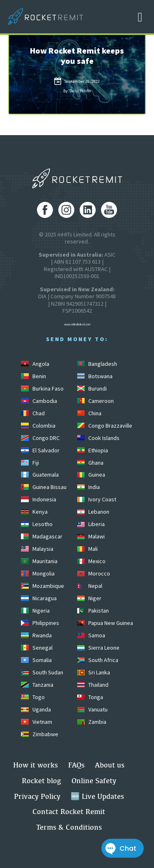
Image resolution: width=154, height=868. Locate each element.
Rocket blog (41, 780)
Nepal (90, 586)
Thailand (93, 685)
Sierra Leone (98, 648)
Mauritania (39, 561)
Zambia (92, 722)
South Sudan (42, 672)
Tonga (90, 697)
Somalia (36, 660)
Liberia (91, 524)
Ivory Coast (97, 499)
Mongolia (38, 573)
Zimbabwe (39, 734)
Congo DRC (40, 438)
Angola (35, 364)
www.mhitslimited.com (77, 324)
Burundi (92, 388)
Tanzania (37, 685)
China (89, 413)
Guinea (91, 475)
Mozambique (42, 586)
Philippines (40, 623)
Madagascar (41, 536)
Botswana (95, 376)
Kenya (34, 512)
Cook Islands (98, 438)
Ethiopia (93, 450)
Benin (33, 376)
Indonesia (38, 499)
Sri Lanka (94, 672)
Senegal (37, 648)
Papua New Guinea (105, 623)
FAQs (76, 765)
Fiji (30, 463)
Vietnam (36, 722)
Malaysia (37, 549)
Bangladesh (97, 364)
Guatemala (40, 475)
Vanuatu (92, 709)
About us (110, 765)
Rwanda (36, 635)
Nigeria (35, 611)
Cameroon (95, 401)
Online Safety (94, 780)
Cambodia (39, 401)
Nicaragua (39, 598)
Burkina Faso (42, 388)
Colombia (38, 426)
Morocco (94, 573)
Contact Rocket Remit (69, 811)
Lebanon (93, 512)
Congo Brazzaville (105, 426)
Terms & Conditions (69, 827)
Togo (33, 697)
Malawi (91, 536)
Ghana (90, 463)
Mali (87, 549)
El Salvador (40, 450)
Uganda (36, 709)
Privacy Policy (37, 796)
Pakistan (93, 611)
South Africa (98, 660)
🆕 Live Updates (97, 796)
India (88, 487)
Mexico (91, 561)
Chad (33, 413)
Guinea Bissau (44, 487)
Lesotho (37, 524)
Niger (89, 598)
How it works (36, 765)
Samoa (91, 635)
